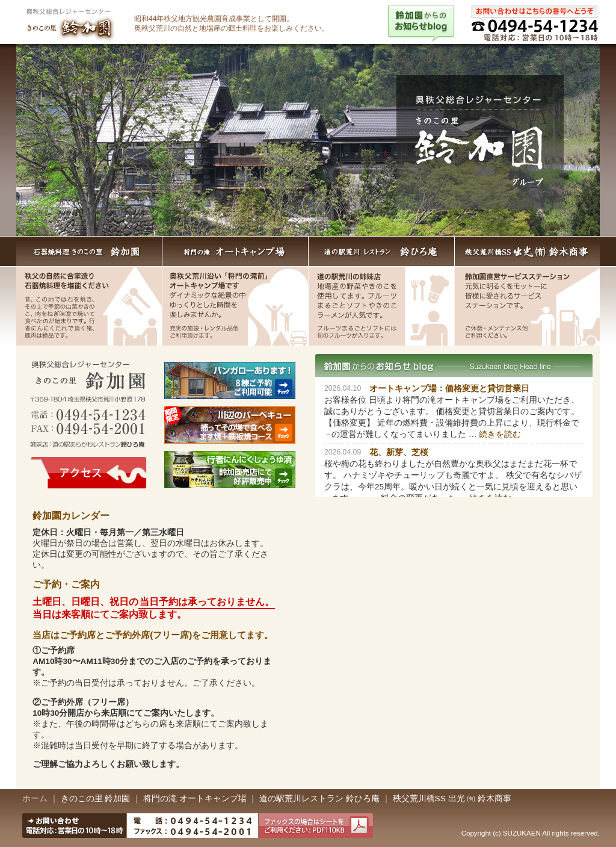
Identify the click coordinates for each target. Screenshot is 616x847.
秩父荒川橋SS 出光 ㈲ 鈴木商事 (452, 799)
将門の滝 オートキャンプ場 (236, 251)
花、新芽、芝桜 (399, 452)
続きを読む (500, 434)
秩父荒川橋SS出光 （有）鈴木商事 (527, 251)
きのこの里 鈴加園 (96, 799)
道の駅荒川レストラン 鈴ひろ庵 (382, 251)
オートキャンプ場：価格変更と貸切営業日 (449, 389)
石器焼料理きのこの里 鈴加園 (89, 251)
